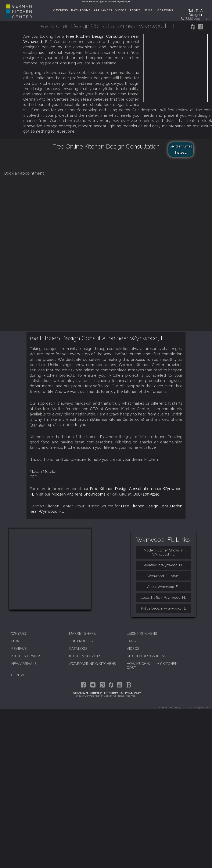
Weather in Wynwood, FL (163, 565)
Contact (20, 675)
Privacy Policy (133, 693)
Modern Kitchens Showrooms (78, 494)
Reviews (19, 649)
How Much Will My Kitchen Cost (152, 666)
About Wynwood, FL (164, 587)
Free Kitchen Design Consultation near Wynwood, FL (97, 338)
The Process (81, 641)
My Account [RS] (114, 693)
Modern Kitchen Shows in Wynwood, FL (163, 552)
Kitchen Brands (26, 656)
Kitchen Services (85, 656)
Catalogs (78, 649)
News (148, 10)
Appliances (103, 10)
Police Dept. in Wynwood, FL (163, 608)
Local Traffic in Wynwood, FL (163, 598)
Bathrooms (81, 10)
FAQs (131, 641)
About (135, 10)
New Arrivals (24, 664)
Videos (121, 10)
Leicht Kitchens (142, 634)
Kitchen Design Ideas (146, 656)
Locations (164, 10)
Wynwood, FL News (163, 576)
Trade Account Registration (87, 693)
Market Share (82, 634)
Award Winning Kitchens (92, 664)
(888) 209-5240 (146, 494)
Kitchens (60, 10)
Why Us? (19, 634)
